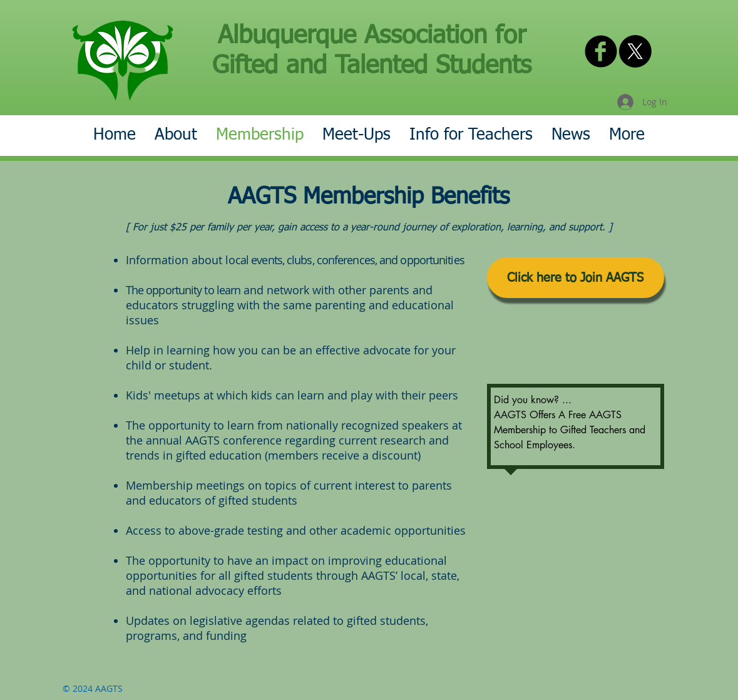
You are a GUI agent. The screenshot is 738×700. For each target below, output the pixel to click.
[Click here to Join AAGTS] (576, 278)
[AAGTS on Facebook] (601, 51)
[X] (635, 51)
